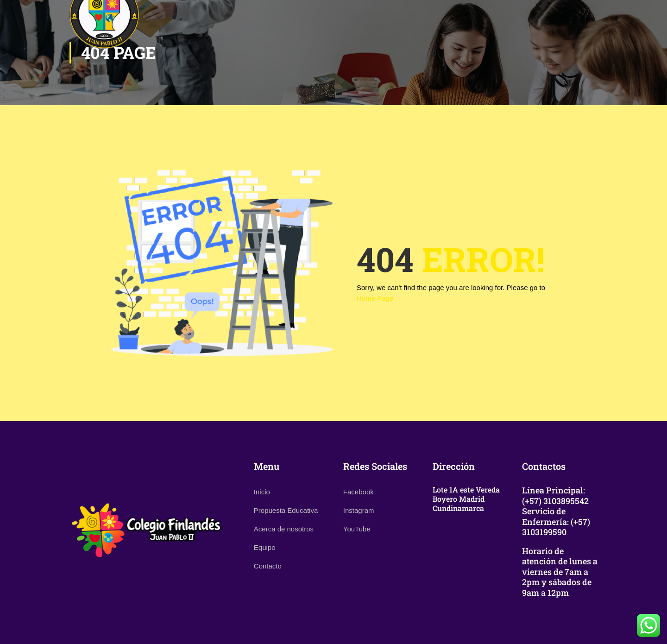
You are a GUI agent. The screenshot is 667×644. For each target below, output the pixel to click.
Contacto (268, 566)
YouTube (357, 529)
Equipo (265, 547)
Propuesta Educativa (286, 510)
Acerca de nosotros (284, 529)
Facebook (359, 492)
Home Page (375, 298)
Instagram (359, 510)
